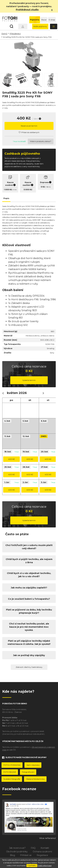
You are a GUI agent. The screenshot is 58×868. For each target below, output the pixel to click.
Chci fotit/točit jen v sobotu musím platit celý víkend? (29, 547)
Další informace (45, 865)
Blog (12, 855)
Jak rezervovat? (17, 848)
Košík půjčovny (40, 26)
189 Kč (49, 187)
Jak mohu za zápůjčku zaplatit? (29, 588)
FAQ (33, 848)
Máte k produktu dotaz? (41, 141)
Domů (4, 34)
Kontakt (45, 848)
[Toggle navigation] (54, 26)
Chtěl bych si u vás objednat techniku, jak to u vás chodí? (29, 575)
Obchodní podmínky (17, 852)
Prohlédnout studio (27, 10)
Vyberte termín (29, 380)
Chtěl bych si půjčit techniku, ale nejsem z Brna (29, 561)
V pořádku (32, 865)
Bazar (44, 20)
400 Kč (11, 459)
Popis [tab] (6, 198)
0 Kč (15, 190)
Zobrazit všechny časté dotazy (29, 667)
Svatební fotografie (12, 779)
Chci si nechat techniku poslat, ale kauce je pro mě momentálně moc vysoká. (29, 627)
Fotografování (28, 772)
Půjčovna (35, 20)
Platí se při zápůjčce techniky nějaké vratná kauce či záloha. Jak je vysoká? (29, 642)
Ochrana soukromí (42, 852)
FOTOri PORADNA (12, 765)
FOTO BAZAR (10, 772)
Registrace (42, 855)
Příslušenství (15, 34)
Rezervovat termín (29, 126)
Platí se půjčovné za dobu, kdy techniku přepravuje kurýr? (29, 611)
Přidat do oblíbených (29, 132)
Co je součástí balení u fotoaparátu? (29, 599)
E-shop (52, 20)
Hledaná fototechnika (35, 779)
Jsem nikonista (33, 765)
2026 (23, 393)
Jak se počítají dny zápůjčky (29, 655)
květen (12, 393)
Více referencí (48, 838)
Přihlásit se (26, 855)
